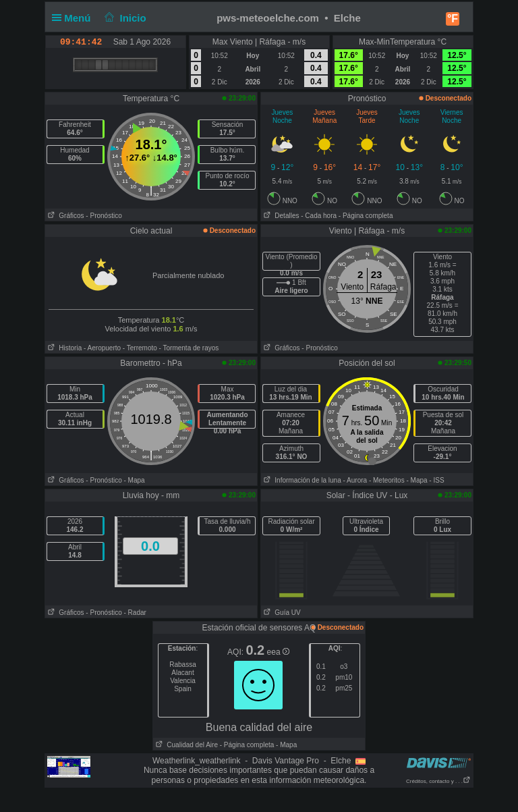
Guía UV (281, 613)
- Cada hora (319, 216)
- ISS (436, 480)
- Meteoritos (387, 480)
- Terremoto (140, 348)
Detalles (280, 216)
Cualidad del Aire (185, 745)
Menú (74, 18)
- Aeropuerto (102, 348)
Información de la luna (301, 480)
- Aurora (355, 480)
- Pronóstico (104, 216)
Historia (63, 348)
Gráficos (65, 216)
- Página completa (366, 216)
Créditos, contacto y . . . (438, 781)
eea (278, 652)
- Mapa (135, 480)
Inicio (124, 18)
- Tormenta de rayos (189, 348)
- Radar (135, 613)
